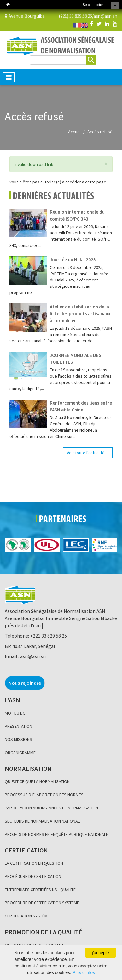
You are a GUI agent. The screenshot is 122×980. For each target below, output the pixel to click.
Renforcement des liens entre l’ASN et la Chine (81, 406)
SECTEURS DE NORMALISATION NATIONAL (42, 821)
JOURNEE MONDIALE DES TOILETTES (76, 359)
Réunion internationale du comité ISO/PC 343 (77, 215)
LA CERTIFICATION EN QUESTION (34, 863)
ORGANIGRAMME (20, 753)
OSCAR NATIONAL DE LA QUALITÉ (35, 945)
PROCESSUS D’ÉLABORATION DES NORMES (44, 795)
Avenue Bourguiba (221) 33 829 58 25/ (49, 16)
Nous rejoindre (25, 683)
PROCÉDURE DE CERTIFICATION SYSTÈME (42, 903)
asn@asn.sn (105, 16)
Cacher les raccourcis (115, 5)
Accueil (75, 132)
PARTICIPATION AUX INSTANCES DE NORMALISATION (51, 808)
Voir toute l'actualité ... (88, 453)
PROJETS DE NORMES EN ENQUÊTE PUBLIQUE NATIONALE (56, 834)
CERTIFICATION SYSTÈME (27, 916)
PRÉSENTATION (18, 726)
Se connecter (93, 5)
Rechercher (91, 59)
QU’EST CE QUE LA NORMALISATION (37, 781)
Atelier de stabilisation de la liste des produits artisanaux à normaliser (80, 314)
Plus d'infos (84, 972)
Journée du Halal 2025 (73, 260)
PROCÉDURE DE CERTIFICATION (33, 876)
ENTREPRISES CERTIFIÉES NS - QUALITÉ (40, 890)
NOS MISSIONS (18, 739)
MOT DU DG (15, 713)
